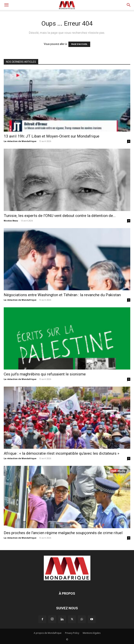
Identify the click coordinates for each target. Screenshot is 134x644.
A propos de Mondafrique (48, 633)
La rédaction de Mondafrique (20, 141)
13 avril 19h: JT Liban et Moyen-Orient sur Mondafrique (52, 136)
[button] (6, 5)
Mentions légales (92, 633)
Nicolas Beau (11, 221)
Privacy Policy (72, 633)
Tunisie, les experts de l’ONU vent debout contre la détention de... (60, 216)
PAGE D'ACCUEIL (79, 44)
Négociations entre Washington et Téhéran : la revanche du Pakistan (62, 295)
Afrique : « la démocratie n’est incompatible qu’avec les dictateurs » (62, 453)
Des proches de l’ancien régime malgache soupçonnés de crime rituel (63, 533)
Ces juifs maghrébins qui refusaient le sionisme (45, 374)
